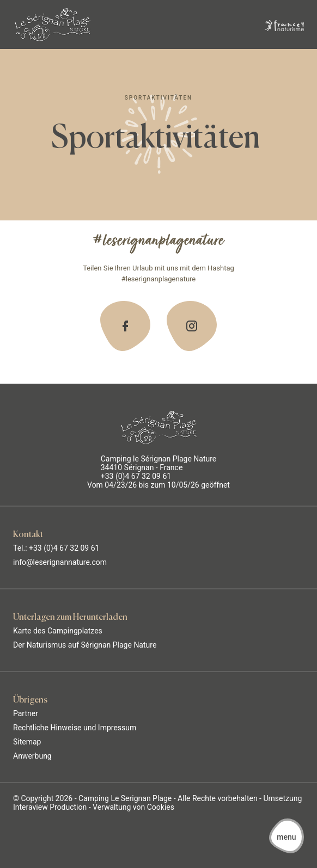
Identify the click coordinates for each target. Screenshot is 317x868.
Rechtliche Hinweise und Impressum (75, 728)
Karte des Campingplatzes (58, 631)
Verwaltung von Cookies (133, 807)
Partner (26, 713)
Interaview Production (50, 807)
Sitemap (27, 742)
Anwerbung (32, 756)
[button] (286, 837)
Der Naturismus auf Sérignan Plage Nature (85, 645)
